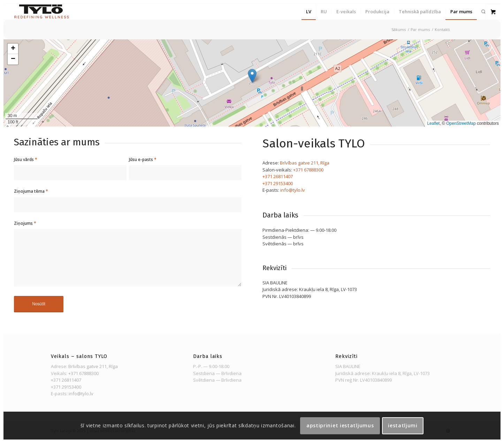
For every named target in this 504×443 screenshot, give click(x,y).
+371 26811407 (278, 176)
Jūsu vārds (26, 159)
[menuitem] (309, 12)
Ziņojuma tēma (31, 191)
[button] (252, 76)
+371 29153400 (278, 183)
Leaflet (433, 123)
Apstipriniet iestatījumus (340, 425)
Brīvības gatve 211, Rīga (305, 163)
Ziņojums (25, 223)
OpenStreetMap (461, 123)
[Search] (484, 12)
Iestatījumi (403, 425)
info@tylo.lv (293, 190)
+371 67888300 (308, 170)
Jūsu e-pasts (143, 159)
